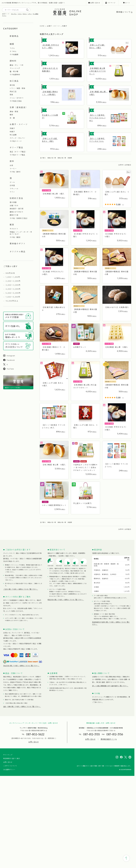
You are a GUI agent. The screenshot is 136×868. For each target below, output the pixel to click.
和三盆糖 (13, 135)
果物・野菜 (14, 112)
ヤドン (4, 15)
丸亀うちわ (14, 205)
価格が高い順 (62, 158)
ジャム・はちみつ (17, 98)
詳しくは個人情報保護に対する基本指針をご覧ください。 (110, 686)
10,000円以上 (12, 301)
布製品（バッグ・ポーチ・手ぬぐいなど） (21, 233)
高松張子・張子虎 (17, 209)
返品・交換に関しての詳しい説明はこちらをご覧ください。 (22, 707)
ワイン (12, 192)
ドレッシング (15, 68)
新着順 (70, 158)
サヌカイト (14, 229)
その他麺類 (14, 54)
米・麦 (12, 118)
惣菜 (11, 95)
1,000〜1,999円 (13, 277)
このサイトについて (10, 766)
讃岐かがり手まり (17, 212)
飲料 (12, 161)
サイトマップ (8, 755)
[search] (27, 10)
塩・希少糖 (14, 71)
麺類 (12, 44)
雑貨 (12, 224)
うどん (20, 14)
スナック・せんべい (17, 138)
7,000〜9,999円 (13, 297)
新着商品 (14, 36)
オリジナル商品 (18, 251)
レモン (30, 14)
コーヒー (13, 168)
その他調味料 (15, 75)
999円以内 (10, 273)
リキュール (14, 189)
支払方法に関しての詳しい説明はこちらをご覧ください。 (21, 666)
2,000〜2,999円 (13, 281)
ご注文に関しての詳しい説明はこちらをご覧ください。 (21, 589)
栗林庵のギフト (18, 243)
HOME (42, 26)
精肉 (11, 115)
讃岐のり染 (14, 215)
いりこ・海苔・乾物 (17, 88)
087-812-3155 (91, 734)
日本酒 (12, 185)
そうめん (13, 51)
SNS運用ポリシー (9, 770)
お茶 (11, 165)
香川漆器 (13, 202)
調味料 (13, 61)
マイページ (111, 3)
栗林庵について (123, 12)
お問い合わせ (95, 3)
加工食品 (14, 81)
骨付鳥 (12, 85)
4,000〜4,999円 (13, 289)
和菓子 (12, 132)
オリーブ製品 (16, 147)
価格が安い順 (52, 158)
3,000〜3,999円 (13, 285)
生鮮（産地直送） (19, 107)
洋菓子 (12, 128)
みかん (25, 14)
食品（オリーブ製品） (18, 152)
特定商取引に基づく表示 (12, 758)
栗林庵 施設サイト (108, 739)
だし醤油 (35, 14)
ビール (12, 182)
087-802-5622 (35, 734)
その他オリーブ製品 (17, 155)
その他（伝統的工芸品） (19, 218)
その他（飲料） (16, 172)
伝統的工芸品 (16, 198)
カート (127, 3)
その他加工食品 (16, 101)
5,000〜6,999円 (13, 293)
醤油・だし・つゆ (17, 65)
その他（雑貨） (16, 237)
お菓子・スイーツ (19, 124)
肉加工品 (13, 91)
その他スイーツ (16, 141)
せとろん (14, 14)
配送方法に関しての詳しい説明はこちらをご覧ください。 (66, 600)
